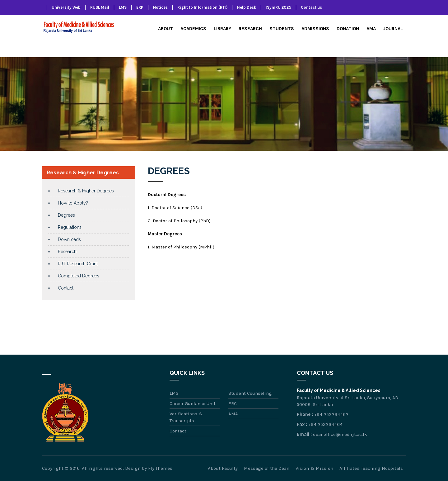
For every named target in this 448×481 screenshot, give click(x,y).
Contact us (311, 7)
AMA (371, 29)
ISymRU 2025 (278, 7)
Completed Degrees (79, 276)
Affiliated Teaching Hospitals (371, 468)
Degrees (66, 215)
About (166, 29)
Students (282, 29)
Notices (160, 7)
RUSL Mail (100, 7)
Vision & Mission (314, 468)
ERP (140, 7)
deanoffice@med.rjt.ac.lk (340, 434)
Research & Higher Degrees (86, 191)
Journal (393, 29)
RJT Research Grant (78, 264)
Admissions (315, 29)
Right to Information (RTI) (202, 7)
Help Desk (247, 7)
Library (222, 29)
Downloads (69, 239)
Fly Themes (160, 468)
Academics (193, 29)
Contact (66, 288)
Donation (348, 29)
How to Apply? (73, 203)
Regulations (70, 227)
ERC (233, 403)
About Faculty (223, 468)
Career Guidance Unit (193, 403)
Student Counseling (250, 393)
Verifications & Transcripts (186, 417)
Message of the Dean (267, 468)
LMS (123, 7)
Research (250, 29)
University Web (66, 7)
